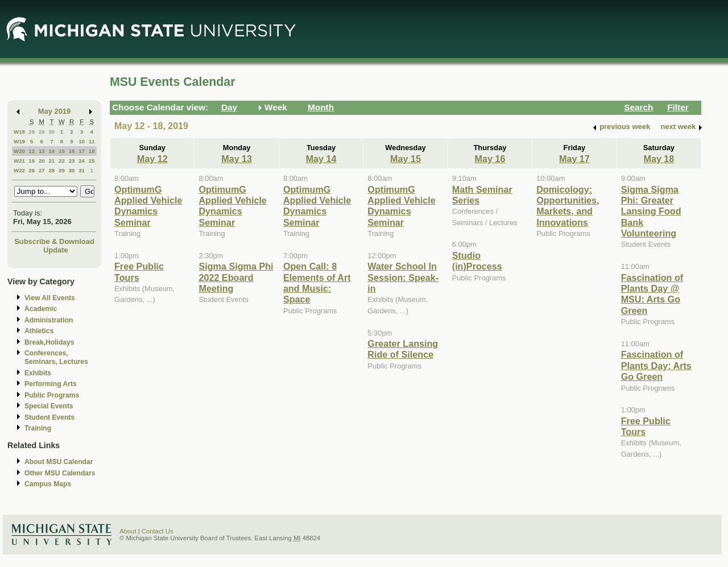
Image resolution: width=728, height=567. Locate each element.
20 (42, 161)
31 (82, 170)
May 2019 (54, 111)
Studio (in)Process (477, 261)
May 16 (490, 159)
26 (32, 170)
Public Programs (52, 395)
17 (82, 151)
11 (92, 141)
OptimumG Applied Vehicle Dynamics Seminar (148, 206)
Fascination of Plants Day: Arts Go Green (656, 365)
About (128, 531)
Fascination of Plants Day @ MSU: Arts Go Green (652, 294)
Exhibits (38, 373)
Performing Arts (51, 384)
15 (62, 151)
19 (32, 161)
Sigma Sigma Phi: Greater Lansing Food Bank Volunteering (651, 212)
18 (92, 151)
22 (62, 161)
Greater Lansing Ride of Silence (403, 349)
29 (42, 132)
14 (51, 151)
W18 (19, 132)
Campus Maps (48, 484)
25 (92, 161)
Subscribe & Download (54, 241)
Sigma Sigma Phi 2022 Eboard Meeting (236, 277)
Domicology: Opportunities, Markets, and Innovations (568, 206)
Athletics (39, 331)
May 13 (237, 159)
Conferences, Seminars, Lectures (56, 357)
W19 (19, 141)
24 (82, 161)
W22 (19, 170)
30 (51, 132)
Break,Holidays (49, 342)
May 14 (321, 159)
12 (32, 151)
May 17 (574, 159)
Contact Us (158, 531)
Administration (49, 320)
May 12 (152, 159)
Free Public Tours (139, 272)
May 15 (406, 159)
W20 (19, 151)
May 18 (659, 159)
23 (72, 161)
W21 (19, 161)
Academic (41, 309)
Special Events (49, 406)
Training (38, 428)
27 (42, 170)
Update (56, 250)
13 (42, 151)
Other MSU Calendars (60, 473)
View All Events (50, 298)
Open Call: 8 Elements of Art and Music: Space (317, 283)
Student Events (49, 417)
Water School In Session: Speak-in (403, 277)
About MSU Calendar (59, 462)
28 (32, 132)
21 (51, 161)
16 (72, 151)
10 (82, 141)
